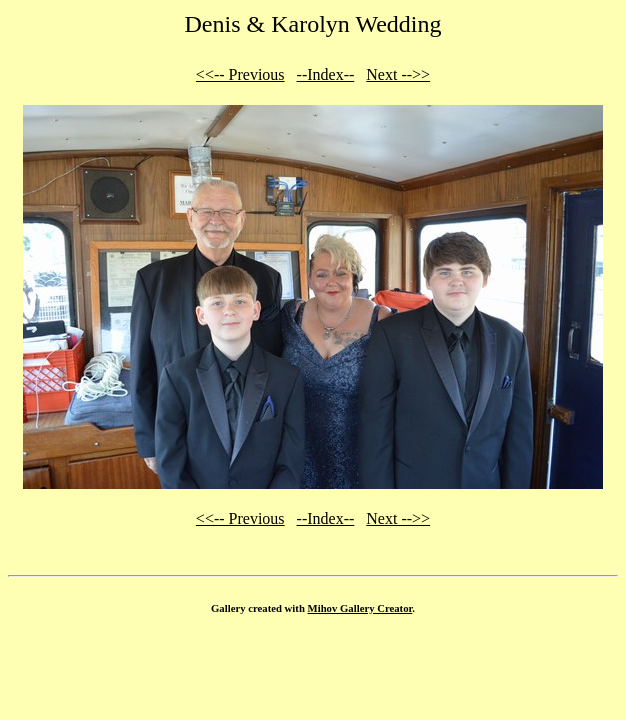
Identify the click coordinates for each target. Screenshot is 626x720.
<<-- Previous (240, 74)
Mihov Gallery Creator (360, 608)
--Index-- (326, 74)
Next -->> (398, 74)
